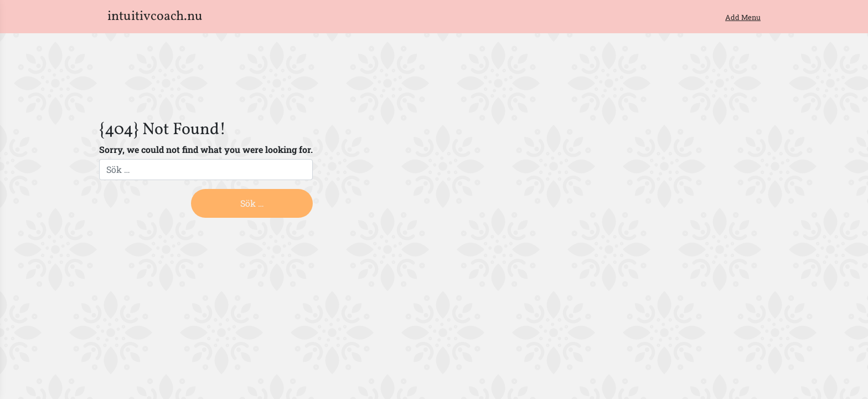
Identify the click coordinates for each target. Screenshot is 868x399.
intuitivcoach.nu (155, 17)
